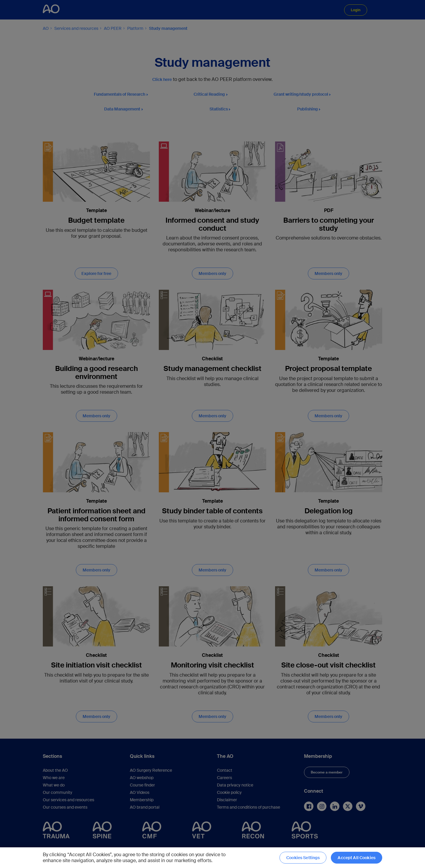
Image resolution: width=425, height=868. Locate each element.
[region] (212, 858)
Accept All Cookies (357, 858)
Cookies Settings (303, 858)
